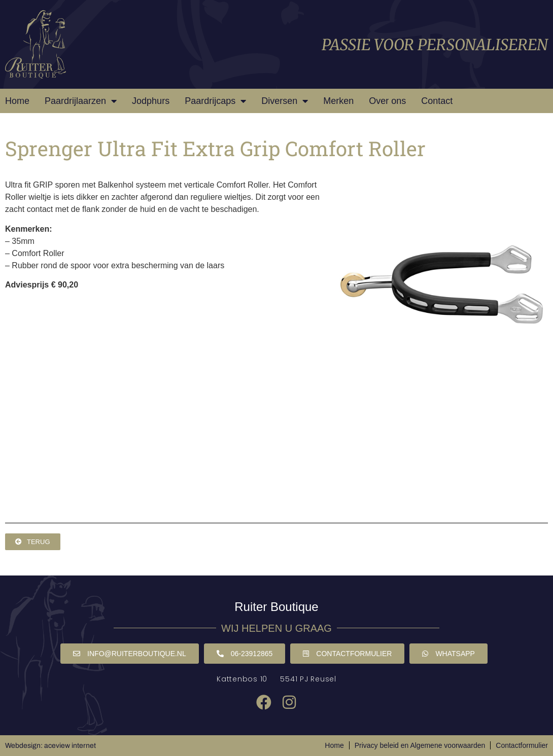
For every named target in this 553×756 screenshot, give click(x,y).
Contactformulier (522, 745)
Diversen (285, 101)
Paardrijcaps (215, 101)
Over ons (387, 101)
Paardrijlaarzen (81, 101)
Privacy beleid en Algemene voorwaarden (420, 745)
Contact (437, 101)
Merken (338, 101)
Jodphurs (151, 101)
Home (17, 101)
